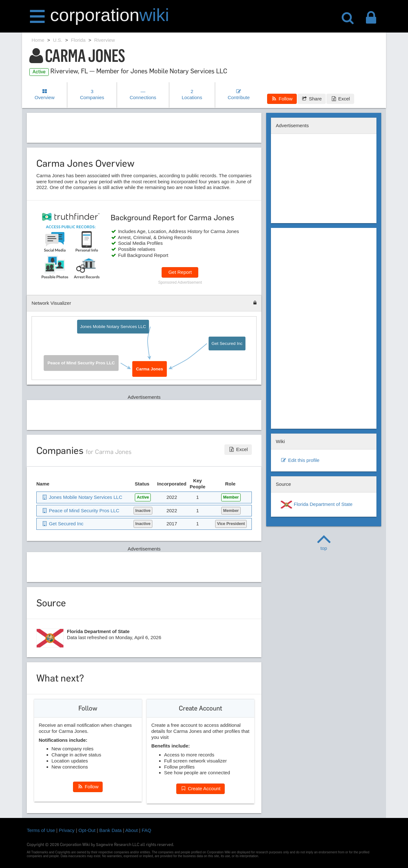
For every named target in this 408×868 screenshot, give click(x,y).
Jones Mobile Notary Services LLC (113, 326)
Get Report (180, 272)
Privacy (67, 830)
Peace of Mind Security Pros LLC (81, 363)
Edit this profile (300, 460)
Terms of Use (41, 830)
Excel (340, 99)
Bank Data (111, 830)
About (131, 830)
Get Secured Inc (227, 343)
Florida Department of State (316, 505)
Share (312, 99)
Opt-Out (87, 830)
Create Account (200, 788)
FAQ (147, 830)
